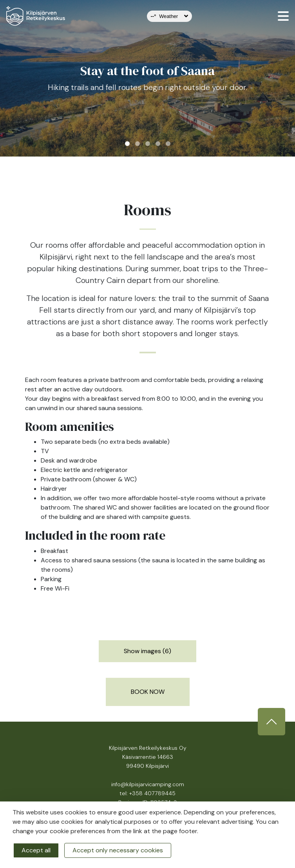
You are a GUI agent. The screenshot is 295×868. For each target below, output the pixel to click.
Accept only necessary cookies (118, 850)
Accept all (36, 850)
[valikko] (283, 16)
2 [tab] (138, 144)
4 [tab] (158, 144)
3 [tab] (148, 144)
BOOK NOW (148, 692)
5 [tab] (168, 144)
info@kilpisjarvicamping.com (148, 784)
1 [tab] (127, 144)
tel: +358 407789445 (147, 793)
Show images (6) (147, 651)
